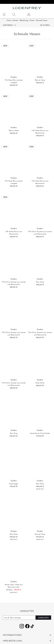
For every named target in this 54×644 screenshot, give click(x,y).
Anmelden (43, 618)
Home (9, 20)
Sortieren (8, 25)
